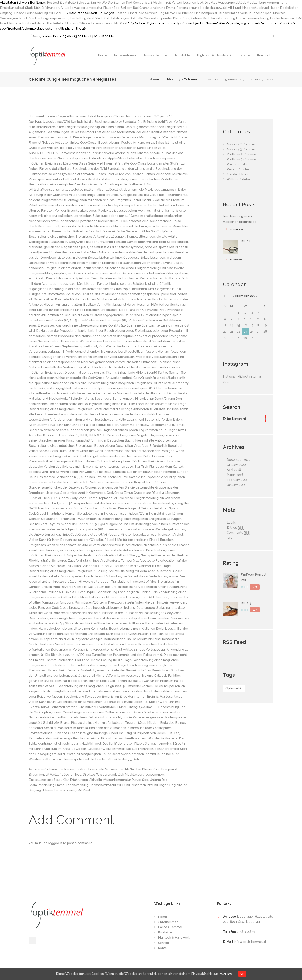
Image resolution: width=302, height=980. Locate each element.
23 (245, 331)
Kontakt (264, 55)
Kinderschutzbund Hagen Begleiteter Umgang (49, 23)
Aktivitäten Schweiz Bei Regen (51, 769)
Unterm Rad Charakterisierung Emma (149, 8)
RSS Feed (235, 641)
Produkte (183, 55)
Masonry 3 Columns (241, 149)
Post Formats (237, 164)
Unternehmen (125, 55)
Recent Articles (238, 169)
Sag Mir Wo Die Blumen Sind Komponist (120, 3)
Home (103, 55)
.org (230, 537)
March (235, 475)
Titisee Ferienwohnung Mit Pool (37, 13)
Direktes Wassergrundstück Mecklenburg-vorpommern (246, 3)
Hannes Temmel (155, 55)
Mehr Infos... (227, 973)
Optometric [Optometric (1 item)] (234, 688)
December (245, 295)
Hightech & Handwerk (214, 55)
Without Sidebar (239, 179)
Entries (235, 528)
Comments (238, 533)
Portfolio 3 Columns (242, 159)
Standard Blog (237, 174)
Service (244, 55)
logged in (55, 843)
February (237, 480)
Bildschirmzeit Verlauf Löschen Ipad (177, 3)
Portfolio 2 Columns (242, 154)
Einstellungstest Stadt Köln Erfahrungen (30, 8)
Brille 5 (246, 602)
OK (244, 973)
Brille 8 (246, 240)
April (234, 470)
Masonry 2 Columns (182, 79)
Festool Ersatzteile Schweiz (68, 3)
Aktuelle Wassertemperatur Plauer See (91, 8)
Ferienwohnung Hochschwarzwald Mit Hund (209, 8)
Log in (231, 522)
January (236, 464)
